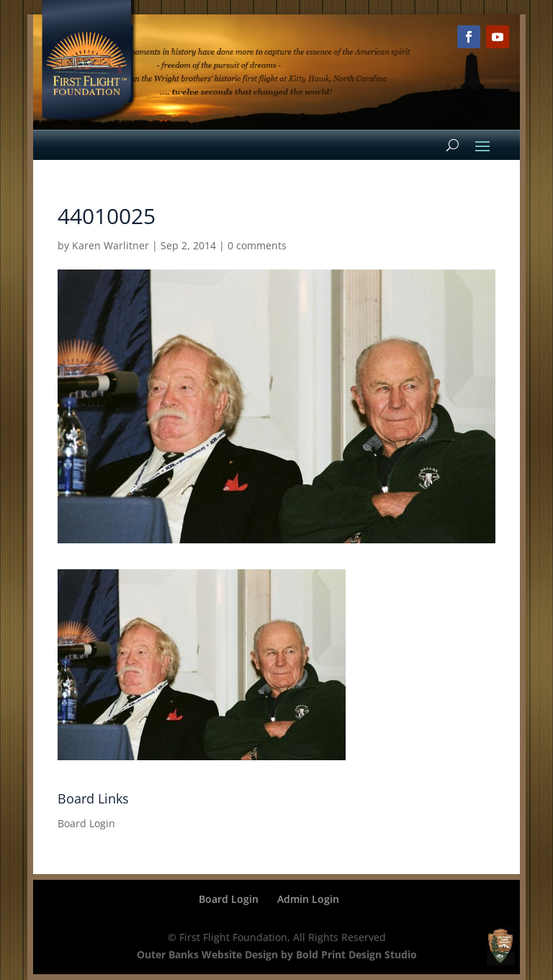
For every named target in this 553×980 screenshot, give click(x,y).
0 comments (257, 245)
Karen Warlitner (111, 245)
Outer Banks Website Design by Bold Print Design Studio (277, 954)
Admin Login (308, 899)
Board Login (86, 823)
